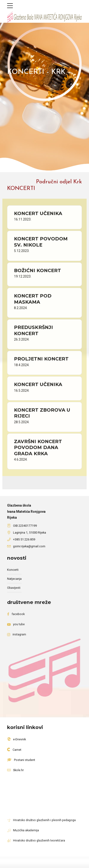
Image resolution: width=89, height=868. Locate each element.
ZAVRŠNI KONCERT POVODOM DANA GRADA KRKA (38, 450)
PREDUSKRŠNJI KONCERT (34, 333)
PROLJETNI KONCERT (42, 362)
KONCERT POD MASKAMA (33, 302)
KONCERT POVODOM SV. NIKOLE (41, 245)
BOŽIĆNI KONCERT (38, 273)
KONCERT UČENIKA (38, 216)
